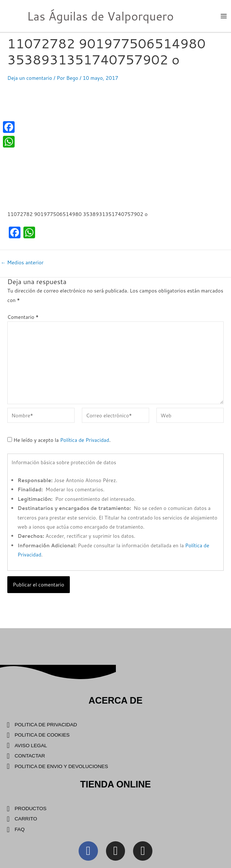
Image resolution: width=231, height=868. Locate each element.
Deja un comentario (30, 78)
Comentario (23, 317)
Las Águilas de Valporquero (101, 16)
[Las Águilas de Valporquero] (11, 15)
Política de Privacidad (84, 440)
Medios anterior (22, 262)
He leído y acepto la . (59, 440)
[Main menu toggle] (224, 16)
